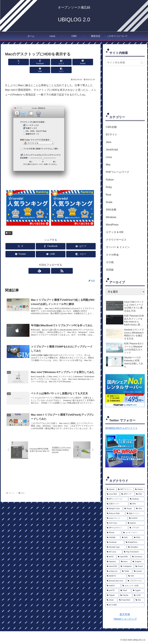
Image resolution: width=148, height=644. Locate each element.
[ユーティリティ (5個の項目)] (133, 533)
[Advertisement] (127, 89)
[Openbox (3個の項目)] (112, 562)
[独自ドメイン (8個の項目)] (135, 514)
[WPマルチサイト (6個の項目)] (117, 528)
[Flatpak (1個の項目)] (112, 595)
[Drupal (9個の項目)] (129, 509)
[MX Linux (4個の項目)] (114, 552)
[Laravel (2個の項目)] (139, 571)
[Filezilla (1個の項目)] (126, 595)
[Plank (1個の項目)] (125, 591)
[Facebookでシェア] (28, 62)
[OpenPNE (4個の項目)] (123, 557)
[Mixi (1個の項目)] (139, 600)
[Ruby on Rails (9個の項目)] (115, 514)
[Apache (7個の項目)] (136, 523)
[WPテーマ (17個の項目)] (127, 494)
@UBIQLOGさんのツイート (122, 428)
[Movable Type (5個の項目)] (116, 547)
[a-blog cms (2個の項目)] (113, 571)
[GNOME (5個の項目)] (113, 538)
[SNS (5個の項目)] (126, 538)
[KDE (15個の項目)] (140, 494)
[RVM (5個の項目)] (139, 538)
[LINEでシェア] (74, 62)
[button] (89, 62)
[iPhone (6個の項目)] (114, 533)
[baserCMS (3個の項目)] (112, 566)
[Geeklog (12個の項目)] (137, 499)
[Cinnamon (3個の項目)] (138, 557)
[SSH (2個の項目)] (136, 576)
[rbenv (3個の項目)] (125, 562)
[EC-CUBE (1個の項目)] (125, 605)
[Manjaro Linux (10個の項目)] (114, 509)
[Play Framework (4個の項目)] (134, 552)
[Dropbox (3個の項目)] (138, 562)
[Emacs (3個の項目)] (139, 566)
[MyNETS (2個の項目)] (116, 576)
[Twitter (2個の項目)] (126, 571)
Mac (9, 225)
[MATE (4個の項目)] (111, 557)
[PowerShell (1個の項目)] (126, 600)
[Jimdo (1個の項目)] (111, 600)
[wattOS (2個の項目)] (113, 586)
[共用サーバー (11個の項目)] (117, 504)
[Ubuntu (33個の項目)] (111, 489)
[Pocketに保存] (58, 62)
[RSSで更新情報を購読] (54, 263)
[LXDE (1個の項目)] (139, 595)
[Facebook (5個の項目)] (115, 542)
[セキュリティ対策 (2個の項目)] (133, 586)
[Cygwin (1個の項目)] (138, 591)
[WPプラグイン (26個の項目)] (125, 489)
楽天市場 (125, 614)
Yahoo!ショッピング (125, 619)
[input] (125, 63)
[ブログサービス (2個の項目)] (136, 581)
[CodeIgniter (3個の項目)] (126, 566)
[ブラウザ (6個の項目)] (136, 528)
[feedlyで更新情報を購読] (47, 263)
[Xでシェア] (12, 62)
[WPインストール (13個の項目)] (117, 499)
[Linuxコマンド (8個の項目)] (116, 518)
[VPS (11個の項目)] (137, 504)
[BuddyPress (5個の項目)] (135, 542)
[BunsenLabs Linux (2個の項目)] (116, 581)
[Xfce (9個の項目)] (140, 509)
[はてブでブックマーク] (43, 62)
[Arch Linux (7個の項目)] (116, 523)
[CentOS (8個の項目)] (136, 518)
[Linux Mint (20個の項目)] (113, 494)
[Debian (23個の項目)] (139, 489)
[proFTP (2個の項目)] (112, 591)
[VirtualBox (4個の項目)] (136, 547)
